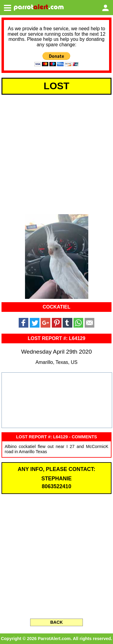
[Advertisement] (56, 153)
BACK (57, 622)
